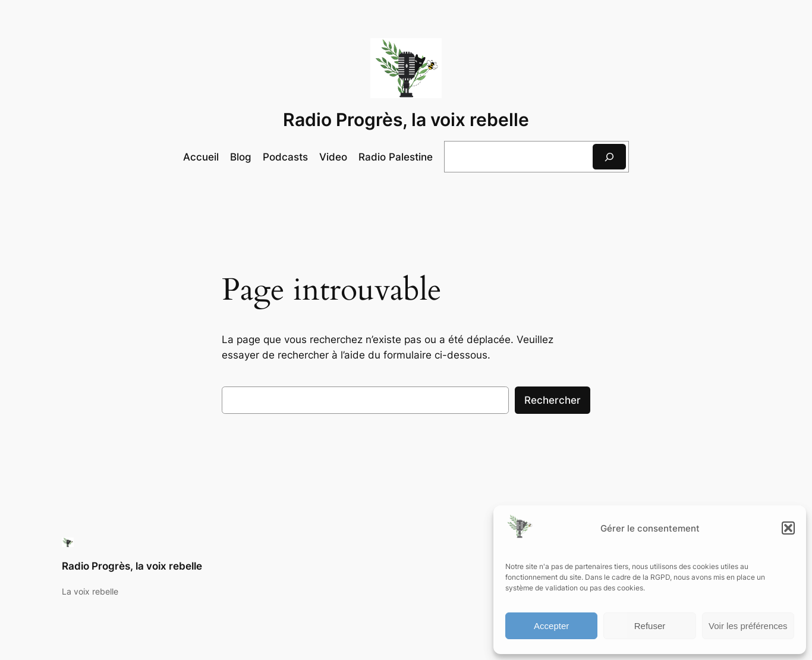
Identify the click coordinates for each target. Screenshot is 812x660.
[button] (788, 528)
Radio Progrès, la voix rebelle (406, 120)
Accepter (551, 626)
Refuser (650, 626)
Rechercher (553, 400)
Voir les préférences (748, 626)
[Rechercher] (609, 157)
